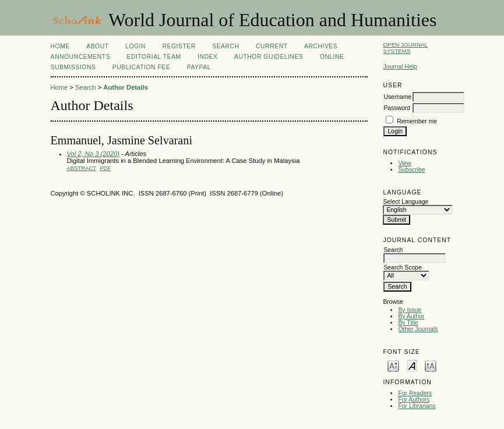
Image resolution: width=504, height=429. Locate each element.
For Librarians (417, 406)
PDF (105, 168)
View (404, 163)
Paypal (199, 67)
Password (397, 108)
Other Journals (418, 329)
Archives (321, 46)
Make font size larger (431, 365)
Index (207, 57)
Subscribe (411, 170)
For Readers (415, 393)
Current (272, 46)
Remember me (417, 121)
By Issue (410, 310)
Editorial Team (154, 57)
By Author (411, 316)
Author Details (125, 87)
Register (179, 46)
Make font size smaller (393, 365)
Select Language (406, 202)
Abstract (82, 168)
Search (225, 46)
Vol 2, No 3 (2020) (93, 154)
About (97, 46)
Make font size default (412, 365)
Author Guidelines (269, 57)
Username (397, 97)
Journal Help (400, 67)
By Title (408, 323)
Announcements (81, 57)
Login (135, 46)
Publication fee (141, 67)
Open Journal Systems (405, 48)
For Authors (414, 400)
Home (60, 46)
